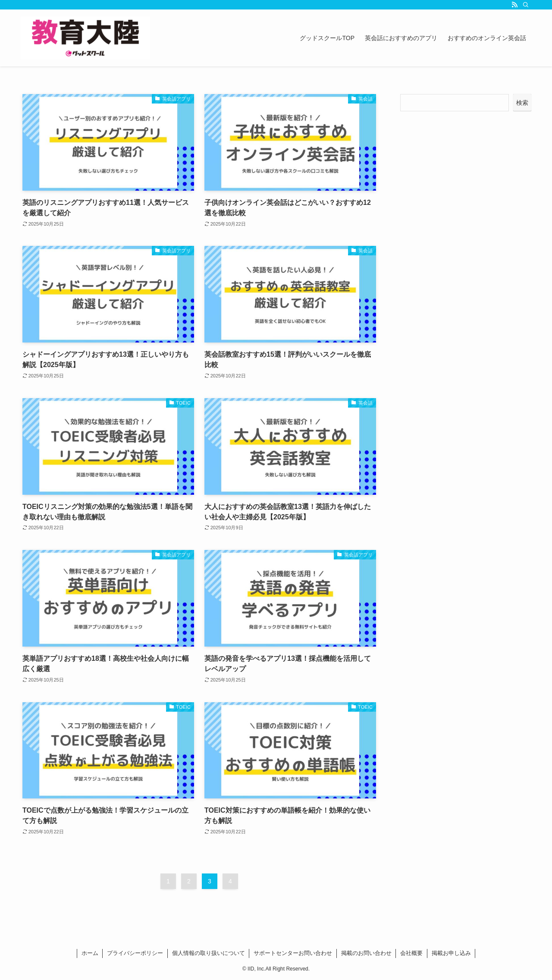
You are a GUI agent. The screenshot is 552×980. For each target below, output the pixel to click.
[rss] (514, 5)
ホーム (90, 953)
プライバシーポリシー (135, 953)
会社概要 (411, 953)
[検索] (526, 5)
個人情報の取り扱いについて (209, 953)
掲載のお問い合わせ (366, 953)
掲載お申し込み (451, 953)
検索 (522, 103)
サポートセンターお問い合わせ (293, 953)
